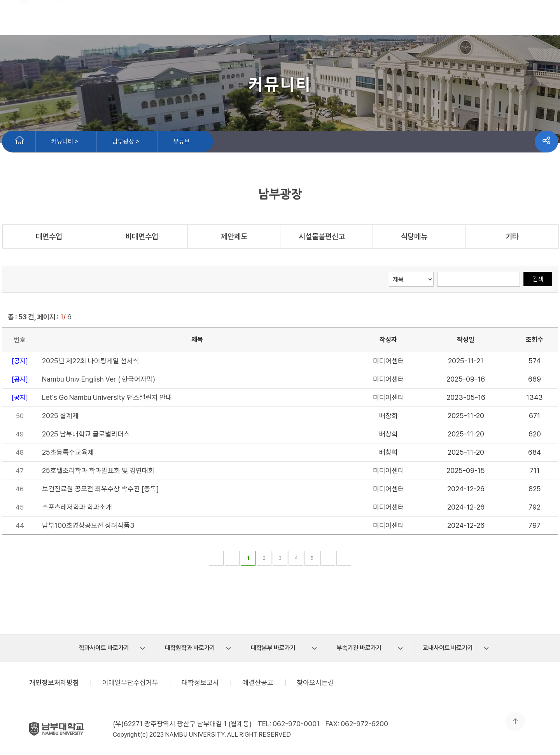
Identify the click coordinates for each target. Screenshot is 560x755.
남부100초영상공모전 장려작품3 (88, 525)
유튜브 (182, 141)
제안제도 (234, 236)
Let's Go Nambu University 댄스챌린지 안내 (107, 397)
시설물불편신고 (327, 236)
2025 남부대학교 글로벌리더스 (86, 434)
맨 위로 (515, 721)
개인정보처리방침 (54, 682)
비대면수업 (142, 236)
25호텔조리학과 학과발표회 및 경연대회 (98, 470)
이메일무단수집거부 (130, 682)
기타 (512, 236)
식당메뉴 (419, 236)
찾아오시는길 (315, 682)
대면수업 (49, 236)
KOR (542, 23)
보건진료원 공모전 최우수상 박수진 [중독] (100, 489)
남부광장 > (126, 141)
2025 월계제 (60, 416)
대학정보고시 (200, 682)
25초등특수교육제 (68, 452)
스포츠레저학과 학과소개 (77, 507)
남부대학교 (47, 18)
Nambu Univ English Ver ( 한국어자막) (99, 379)
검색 (538, 279)
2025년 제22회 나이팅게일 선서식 (91, 361)
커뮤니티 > (65, 141)
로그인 (507, 23)
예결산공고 (258, 682)
